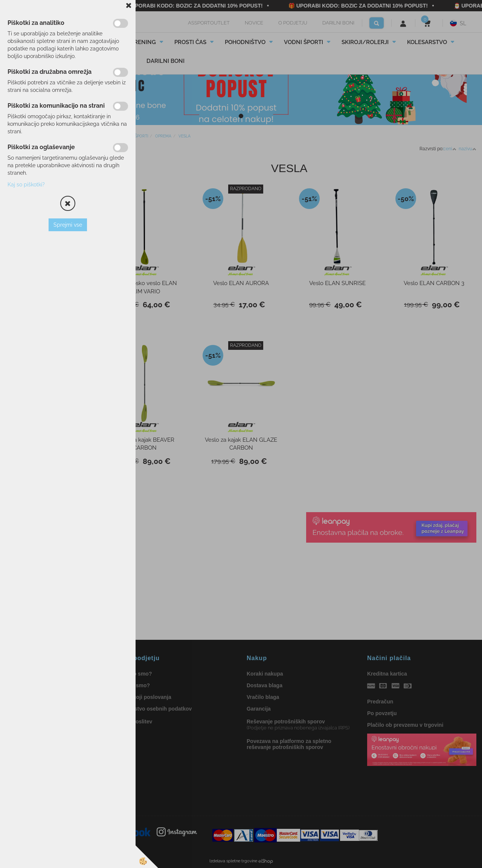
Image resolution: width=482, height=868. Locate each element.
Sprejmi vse (68, 225)
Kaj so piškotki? (26, 185)
